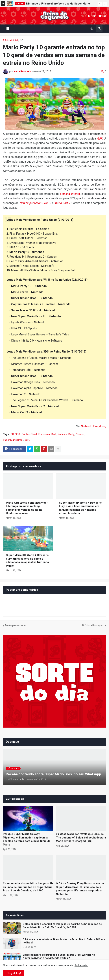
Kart (54, 434)
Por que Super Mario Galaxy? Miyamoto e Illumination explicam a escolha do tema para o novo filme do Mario (27, 839)
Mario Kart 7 (62, 203)
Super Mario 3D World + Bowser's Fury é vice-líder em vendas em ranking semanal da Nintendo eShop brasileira (80, 508)
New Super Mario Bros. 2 (35, 203)
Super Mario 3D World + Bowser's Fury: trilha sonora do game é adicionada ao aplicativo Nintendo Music (27, 560)
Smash (80, 434)
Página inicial (10, 41)
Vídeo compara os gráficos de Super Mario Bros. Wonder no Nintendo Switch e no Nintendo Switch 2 (59, 956)
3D (22, 41)
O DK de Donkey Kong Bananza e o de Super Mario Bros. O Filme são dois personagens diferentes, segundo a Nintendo (80, 889)
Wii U (27, 440)
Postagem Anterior (16, 625)
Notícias (62, 434)
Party (71, 434)
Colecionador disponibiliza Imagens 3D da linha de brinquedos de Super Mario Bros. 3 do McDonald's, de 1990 (28, 887)
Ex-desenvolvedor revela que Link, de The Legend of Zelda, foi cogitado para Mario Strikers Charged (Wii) (81, 837)
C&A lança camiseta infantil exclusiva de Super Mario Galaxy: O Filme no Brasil (64, 941)
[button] (100, 4)
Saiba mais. (81, 965)
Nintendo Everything (93, 426)
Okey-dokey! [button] (14, 973)
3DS (18, 434)
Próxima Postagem (93, 625)
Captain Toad (29, 434)
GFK (100, 139)
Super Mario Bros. (13, 440)
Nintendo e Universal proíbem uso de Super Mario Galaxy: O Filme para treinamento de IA (58, 4)
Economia (44, 434)
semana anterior (70, 194)
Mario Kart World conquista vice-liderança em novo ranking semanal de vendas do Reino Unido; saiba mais (27, 508)
